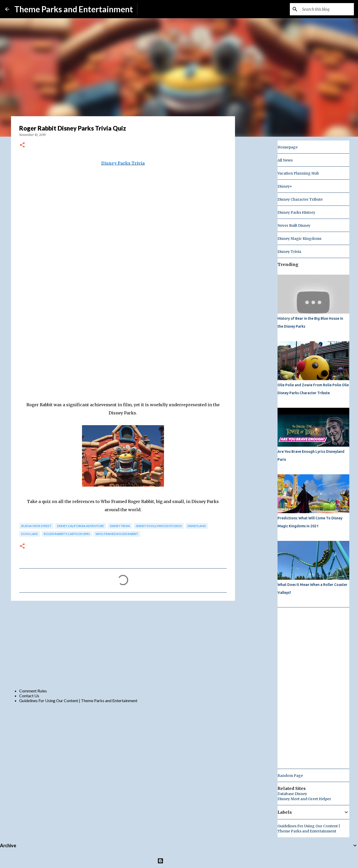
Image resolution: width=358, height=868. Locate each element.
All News (285, 160)
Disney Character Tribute (300, 199)
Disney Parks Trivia (123, 163)
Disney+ (285, 186)
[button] (22, 145)
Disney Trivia (120, 526)
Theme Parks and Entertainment (74, 9)
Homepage (288, 147)
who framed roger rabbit (117, 534)
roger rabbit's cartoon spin (67, 534)
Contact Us (29, 696)
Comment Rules (33, 691)
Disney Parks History (296, 212)
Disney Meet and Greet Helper (304, 799)
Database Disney (292, 794)
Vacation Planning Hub (298, 173)
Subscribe (150, 9)
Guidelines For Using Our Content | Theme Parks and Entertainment (78, 700)
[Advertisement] (123, 644)
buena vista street (36, 526)
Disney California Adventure (81, 526)
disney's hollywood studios (159, 526)
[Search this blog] (327, 9)
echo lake (30, 534)
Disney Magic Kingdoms (299, 239)
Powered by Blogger (179, 861)
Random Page (290, 776)
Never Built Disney (294, 226)
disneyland (197, 526)
